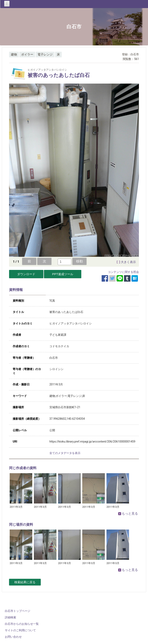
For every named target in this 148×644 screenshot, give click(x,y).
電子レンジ (45, 55)
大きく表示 (128, 262)
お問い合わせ (13, 637)
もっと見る (128, 513)
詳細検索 (10, 617)
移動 (79, 261)
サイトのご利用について (20, 630)
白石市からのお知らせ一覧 (22, 624)
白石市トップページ (18, 611)
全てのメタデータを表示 (65, 453)
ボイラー (27, 55)
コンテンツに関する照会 (123, 272)
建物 (14, 55)
